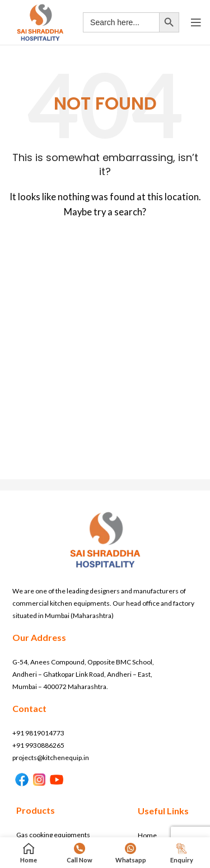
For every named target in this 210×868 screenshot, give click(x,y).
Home (147, 835)
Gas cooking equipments (53, 835)
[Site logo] (40, 21)
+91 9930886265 (38, 745)
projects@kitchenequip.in (51, 758)
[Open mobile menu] (196, 22)
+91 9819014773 (38, 733)
